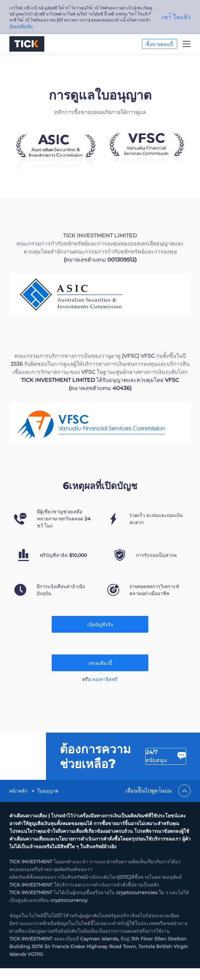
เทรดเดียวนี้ (100, 663)
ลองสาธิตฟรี (105, 679)
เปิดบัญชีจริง (100, 625)
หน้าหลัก (18, 817)
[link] (19, 817)
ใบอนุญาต (48, 817)
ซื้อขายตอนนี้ (160, 44)
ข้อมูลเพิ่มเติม (21, 26)
